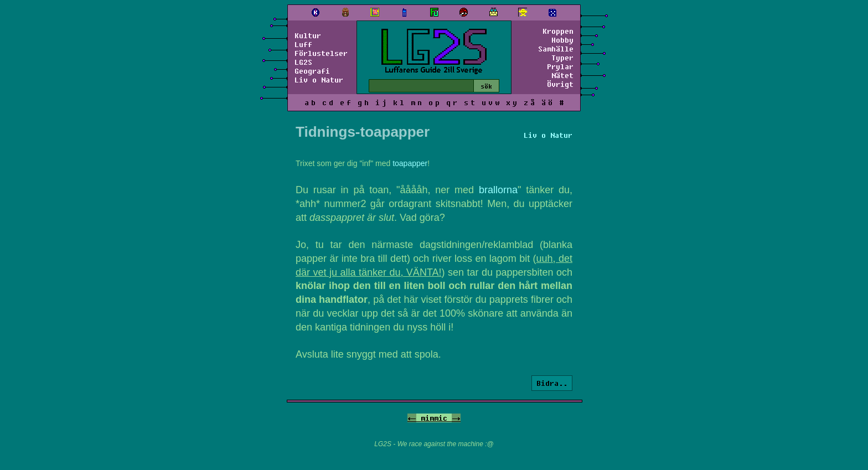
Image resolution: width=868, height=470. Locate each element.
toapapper (410, 163)
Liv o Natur (319, 80)
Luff (303, 44)
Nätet (562, 75)
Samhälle (556, 49)
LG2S (303, 62)
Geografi (312, 71)
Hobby (562, 40)
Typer (562, 58)
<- (412, 418)
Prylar (560, 66)
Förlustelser (321, 53)
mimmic (434, 418)
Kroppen (558, 31)
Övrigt (560, 84)
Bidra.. (552, 383)
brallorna (498, 190)
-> (456, 418)
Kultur (308, 35)
